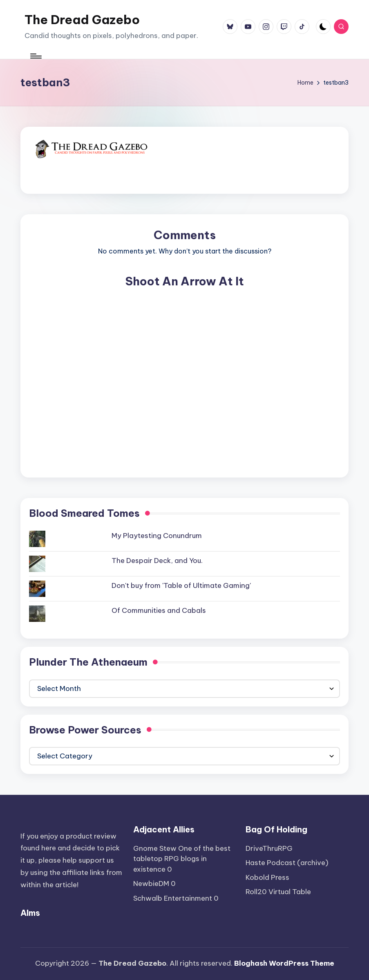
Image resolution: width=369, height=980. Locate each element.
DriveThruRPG (269, 848)
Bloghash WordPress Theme (284, 963)
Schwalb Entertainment (173, 898)
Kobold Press (267, 877)
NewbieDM (151, 884)
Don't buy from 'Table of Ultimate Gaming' (181, 585)
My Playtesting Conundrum (157, 536)
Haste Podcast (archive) (287, 863)
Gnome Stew (155, 848)
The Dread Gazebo (82, 20)
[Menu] (35, 56)
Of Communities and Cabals (159, 610)
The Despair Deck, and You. (157, 561)
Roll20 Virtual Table (278, 892)
